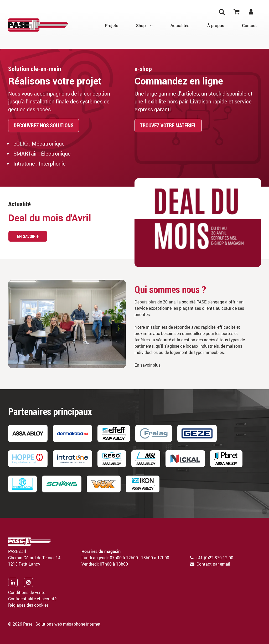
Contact (249, 26)
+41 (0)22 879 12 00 (214, 558)
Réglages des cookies (28, 605)
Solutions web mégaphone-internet (68, 624)
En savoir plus (148, 365)
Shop (141, 26)
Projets (112, 26)
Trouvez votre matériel (168, 125)
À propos (216, 26)
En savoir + (28, 236)
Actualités (180, 26)
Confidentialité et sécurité (32, 599)
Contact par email (213, 564)
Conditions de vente (27, 592)
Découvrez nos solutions (44, 125)
